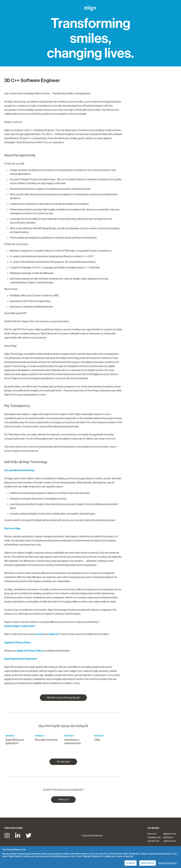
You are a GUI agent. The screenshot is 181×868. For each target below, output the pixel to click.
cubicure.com (170, 841)
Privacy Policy (116, 854)
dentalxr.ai (168, 837)
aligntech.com (170, 834)
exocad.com (153, 841)
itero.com (152, 834)
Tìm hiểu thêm (63, 762)
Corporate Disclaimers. (92, 836)
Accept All (131, 863)
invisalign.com (154, 837)
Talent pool (63, 799)
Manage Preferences (167, 863)
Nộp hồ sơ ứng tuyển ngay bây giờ (63, 698)
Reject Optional (147, 863)
